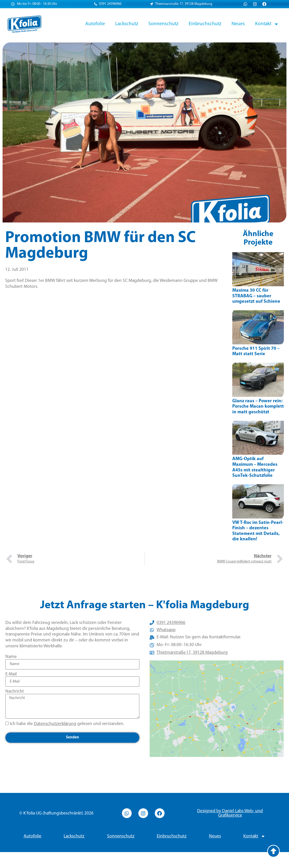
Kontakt (267, 24)
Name (11, 657)
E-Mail (11, 674)
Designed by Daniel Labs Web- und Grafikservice (230, 829)
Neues (238, 24)
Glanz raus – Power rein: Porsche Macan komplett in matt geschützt (258, 407)
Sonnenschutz (163, 24)
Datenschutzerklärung (55, 724)
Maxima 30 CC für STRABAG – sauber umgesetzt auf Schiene (256, 296)
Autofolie (95, 24)
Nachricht (15, 691)
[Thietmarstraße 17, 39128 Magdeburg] (217, 717)
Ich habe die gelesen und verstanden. (67, 724)
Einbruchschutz (205, 24)
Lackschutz (127, 24)
